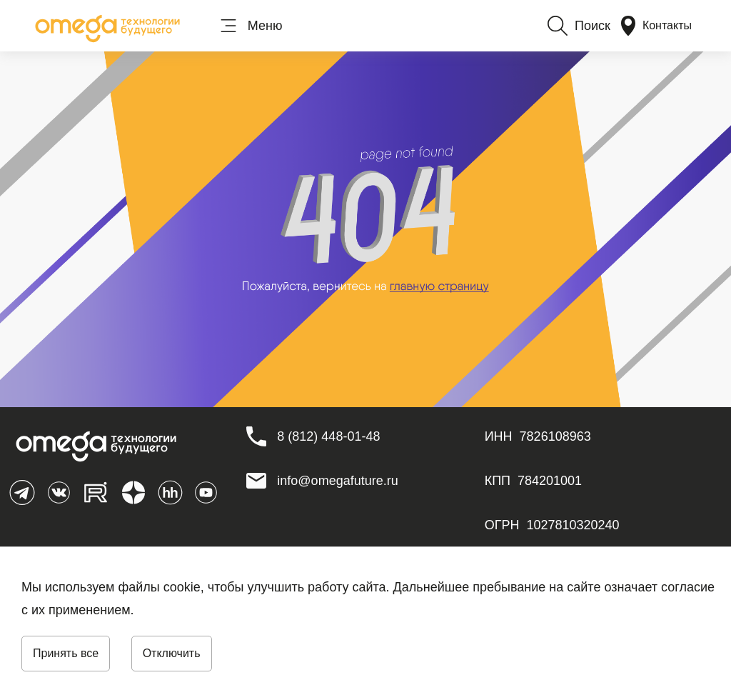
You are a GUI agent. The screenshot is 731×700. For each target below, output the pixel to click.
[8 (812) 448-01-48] (328, 436)
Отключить (172, 653)
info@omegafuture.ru (337, 481)
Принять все (66, 653)
